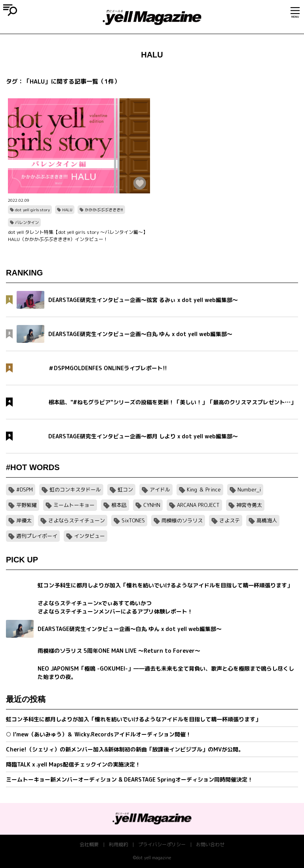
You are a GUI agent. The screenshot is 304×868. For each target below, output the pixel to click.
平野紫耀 (27, 505)
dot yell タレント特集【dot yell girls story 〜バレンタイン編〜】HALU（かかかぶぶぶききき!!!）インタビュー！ (78, 236)
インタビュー (89, 536)
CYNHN (152, 505)
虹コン (125, 489)
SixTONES (133, 520)
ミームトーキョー (74, 505)
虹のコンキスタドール (75, 489)
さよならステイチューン (77, 520)
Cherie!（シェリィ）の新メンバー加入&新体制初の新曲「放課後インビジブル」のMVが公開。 (125, 749)
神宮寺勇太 (249, 505)
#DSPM (25, 489)
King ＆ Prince (204, 489)
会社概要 (89, 844)
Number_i (249, 489)
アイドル (160, 489)
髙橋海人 (267, 520)
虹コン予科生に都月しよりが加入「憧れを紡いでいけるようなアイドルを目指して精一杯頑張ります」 (133, 719)
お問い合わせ (210, 844)
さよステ (230, 520)
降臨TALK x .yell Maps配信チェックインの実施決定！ (73, 764)
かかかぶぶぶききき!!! (104, 210)
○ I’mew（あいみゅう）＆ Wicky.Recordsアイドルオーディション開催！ (99, 734)
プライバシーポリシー (162, 844)
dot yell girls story (32, 210)
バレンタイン (27, 222)
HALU (67, 210)
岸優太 (24, 520)
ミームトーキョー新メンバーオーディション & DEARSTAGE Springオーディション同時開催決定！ (129, 779)
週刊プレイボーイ (37, 536)
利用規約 (118, 844)
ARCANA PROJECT (198, 505)
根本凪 (119, 505)
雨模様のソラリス (182, 520)
